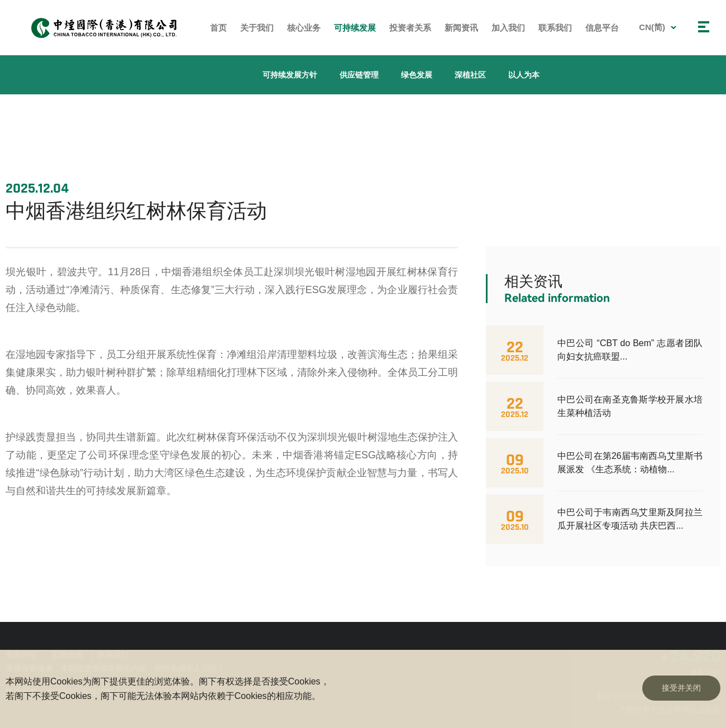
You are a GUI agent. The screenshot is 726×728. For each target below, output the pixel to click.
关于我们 (257, 28)
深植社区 (470, 75)
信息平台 (602, 28)
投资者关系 (410, 28)
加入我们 (508, 28)
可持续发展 (355, 28)
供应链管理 (359, 75)
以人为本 (524, 75)
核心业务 (304, 28)
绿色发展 (417, 75)
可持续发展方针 (290, 75)
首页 (218, 28)
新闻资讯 (461, 28)
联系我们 (555, 28)
